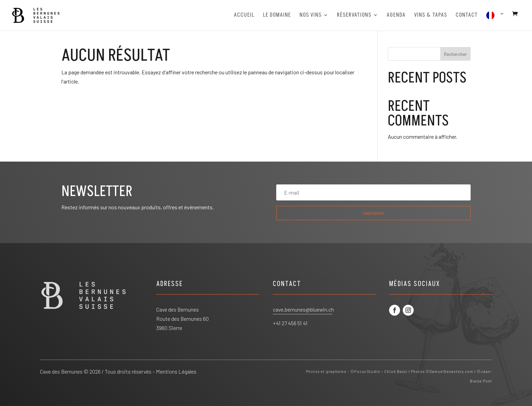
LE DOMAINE (277, 16)
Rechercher (455, 54)
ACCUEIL (244, 16)
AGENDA (396, 16)
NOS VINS (311, 16)
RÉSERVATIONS (354, 16)
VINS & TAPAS (431, 16)
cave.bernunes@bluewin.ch (303, 309)
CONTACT (467, 16)
